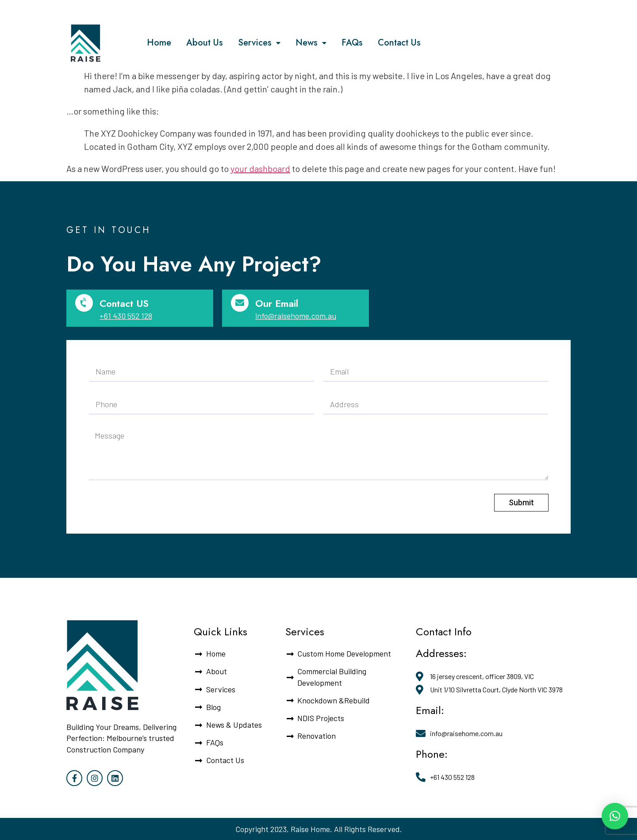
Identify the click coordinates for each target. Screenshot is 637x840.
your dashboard (260, 168)
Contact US (124, 303)
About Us (205, 43)
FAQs (352, 43)
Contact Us (399, 43)
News (311, 43)
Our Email (277, 303)
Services (259, 43)
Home (159, 43)
